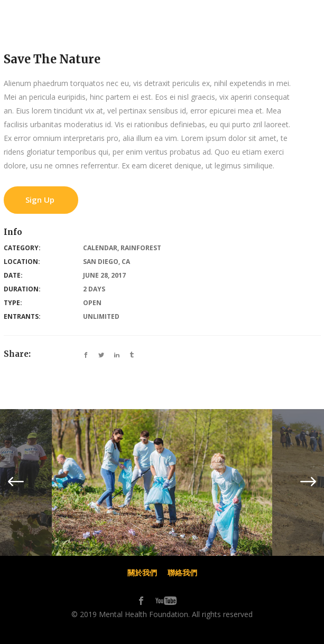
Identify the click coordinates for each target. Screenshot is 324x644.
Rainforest (141, 248)
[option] (162, 482)
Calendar (100, 248)
